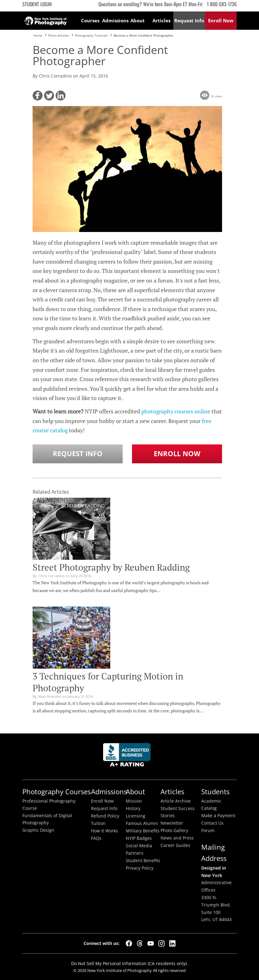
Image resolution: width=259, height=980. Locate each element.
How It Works (105, 831)
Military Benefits (143, 831)
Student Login (37, 4)
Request (189, 20)
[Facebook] (129, 943)
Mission (134, 801)
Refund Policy (105, 816)
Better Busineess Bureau (128, 757)
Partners (135, 853)
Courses (90, 20)
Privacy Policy (140, 868)
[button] (38, 96)
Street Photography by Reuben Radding (111, 567)
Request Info (78, 454)
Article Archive (176, 801)
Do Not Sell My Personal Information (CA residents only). (129, 963)
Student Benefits (143, 861)
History (133, 808)
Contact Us (212, 823)
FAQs (96, 838)
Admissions (114, 20)
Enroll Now (177, 454)
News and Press (177, 838)
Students (215, 792)
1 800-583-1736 (222, 4)
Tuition (98, 823)
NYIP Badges (139, 838)
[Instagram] (161, 943)
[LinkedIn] (172, 943)
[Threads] (140, 943)
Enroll (221, 20)
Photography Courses (57, 792)
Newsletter (172, 823)
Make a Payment (218, 816)
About (138, 20)
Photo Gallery (174, 831)
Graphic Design (38, 830)
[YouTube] (151, 943)
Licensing (136, 816)
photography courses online (176, 411)
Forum (208, 831)
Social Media (139, 846)
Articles (161, 20)
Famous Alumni (142, 823)
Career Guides (175, 845)
